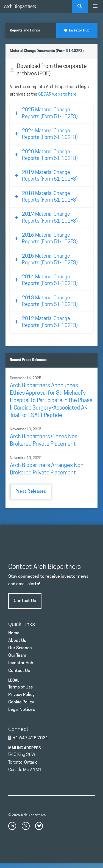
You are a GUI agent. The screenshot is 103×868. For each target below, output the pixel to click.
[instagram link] (12, 826)
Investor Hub (77, 31)
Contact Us (25, 601)
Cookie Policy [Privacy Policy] (21, 702)
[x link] (26, 826)
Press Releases (31, 492)
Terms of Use (21, 687)
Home (14, 633)
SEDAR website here (57, 94)
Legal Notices (22, 710)
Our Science (20, 648)
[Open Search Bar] (80, 7)
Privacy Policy (21, 695)
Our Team (17, 656)
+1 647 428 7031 (31, 738)
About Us (17, 641)
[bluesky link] (39, 826)
